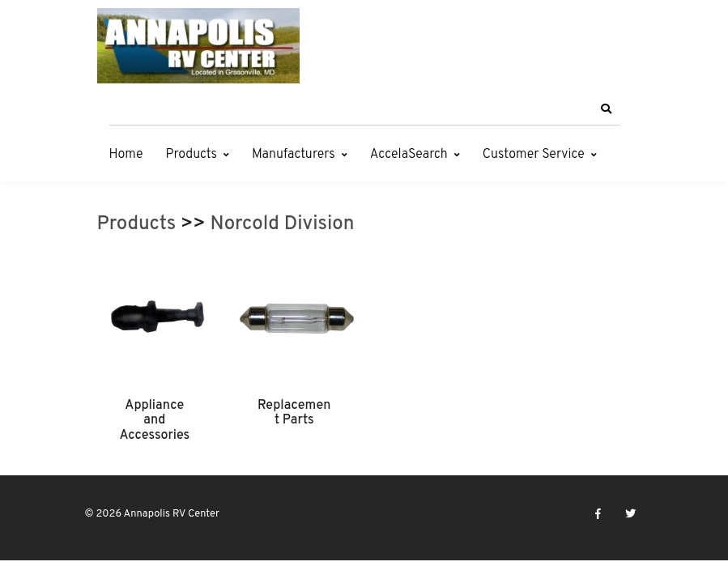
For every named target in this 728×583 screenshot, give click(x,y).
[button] (607, 109)
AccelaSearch (409, 155)
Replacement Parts (294, 413)
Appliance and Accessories (154, 421)
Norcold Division (283, 224)
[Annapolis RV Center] (198, 46)
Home (126, 155)
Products (192, 155)
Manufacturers (294, 155)
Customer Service (534, 155)
